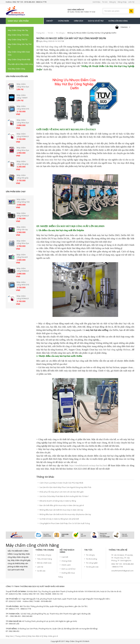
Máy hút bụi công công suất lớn (51, 47)
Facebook (10, 574)
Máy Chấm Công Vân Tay (18, 30)
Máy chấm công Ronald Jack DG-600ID (23, 257)
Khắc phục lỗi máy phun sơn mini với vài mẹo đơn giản (62, 492)
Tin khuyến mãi (92, 567)
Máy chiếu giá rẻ (51, 636)
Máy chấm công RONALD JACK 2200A (23, 136)
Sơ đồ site (41, 571)
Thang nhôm (20, 636)
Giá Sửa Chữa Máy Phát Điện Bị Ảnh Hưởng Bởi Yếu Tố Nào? (64, 496)
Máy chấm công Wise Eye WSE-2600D (23, 150)
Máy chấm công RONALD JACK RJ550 (23, 216)
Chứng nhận (67, 561)
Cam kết (65, 557)
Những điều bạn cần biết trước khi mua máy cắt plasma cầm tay (65, 514)
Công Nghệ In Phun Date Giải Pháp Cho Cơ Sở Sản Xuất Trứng (65, 523)
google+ (19, 574)
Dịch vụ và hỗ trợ (68, 569)
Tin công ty (60, 33)
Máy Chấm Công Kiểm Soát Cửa (19, 53)
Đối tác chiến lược (44, 563)
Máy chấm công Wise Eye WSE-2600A (23, 123)
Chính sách (66, 565)
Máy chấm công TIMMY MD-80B (22, 98)
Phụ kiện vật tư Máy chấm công (20, 64)
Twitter (14, 574)
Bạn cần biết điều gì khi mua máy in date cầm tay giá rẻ (62, 505)
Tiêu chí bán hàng (45, 559)
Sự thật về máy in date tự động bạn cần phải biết (59, 519)
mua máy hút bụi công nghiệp (59, 160)
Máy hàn (9, 636)
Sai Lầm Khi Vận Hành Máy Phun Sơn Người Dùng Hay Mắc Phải (65, 487)
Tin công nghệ (92, 563)
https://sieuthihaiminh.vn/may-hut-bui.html (88, 465)
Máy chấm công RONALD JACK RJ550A (23, 271)
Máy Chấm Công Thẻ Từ (18, 40)
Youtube (24, 574)
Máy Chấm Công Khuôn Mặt (19, 60)
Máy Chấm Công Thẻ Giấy (18, 35)
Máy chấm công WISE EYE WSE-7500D (23, 109)
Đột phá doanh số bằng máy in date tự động (58, 501)
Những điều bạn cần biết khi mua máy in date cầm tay (61, 510)
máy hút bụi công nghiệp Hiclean (114, 350)
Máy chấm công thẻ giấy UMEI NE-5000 (23, 178)
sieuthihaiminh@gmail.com (122, 571)
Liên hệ (40, 567)
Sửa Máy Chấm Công (16, 69)
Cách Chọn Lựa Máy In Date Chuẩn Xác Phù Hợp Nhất (61, 483)
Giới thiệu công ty (44, 555)
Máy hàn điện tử (35, 636)
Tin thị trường (91, 559)
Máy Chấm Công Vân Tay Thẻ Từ (20, 46)
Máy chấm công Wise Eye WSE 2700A (23, 243)
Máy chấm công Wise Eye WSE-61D (23, 87)
